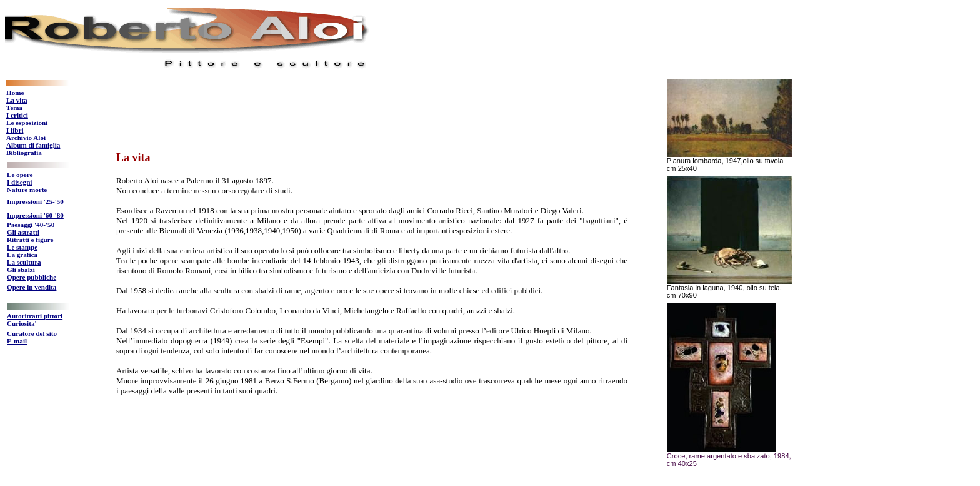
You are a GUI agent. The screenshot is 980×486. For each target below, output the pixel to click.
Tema (14, 108)
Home (15, 93)
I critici (17, 115)
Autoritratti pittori (35, 316)
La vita (17, 100)
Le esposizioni (27, 123)
